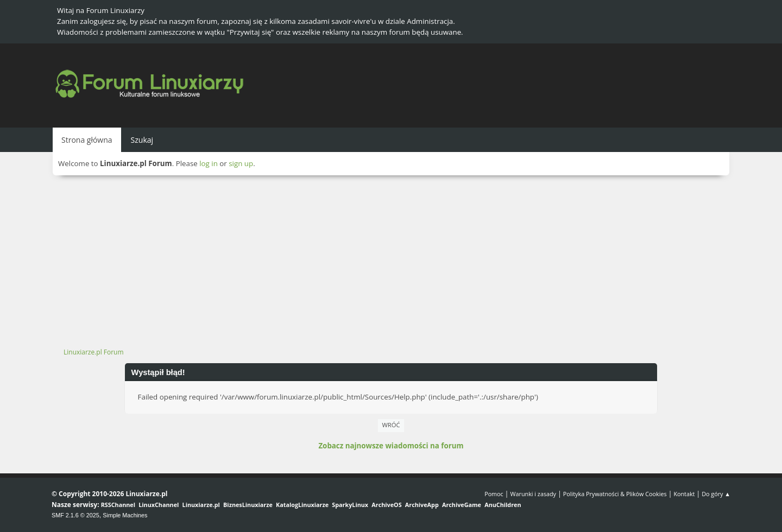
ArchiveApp (422, 505)
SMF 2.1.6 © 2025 (75, 515)
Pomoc (494, 494)
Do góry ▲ (716, 494)
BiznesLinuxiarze (248, 505)
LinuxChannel (159, 505)
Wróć (391, 425)
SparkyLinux (350, 505)
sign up (241, 163)
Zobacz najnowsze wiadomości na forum (391, 446)
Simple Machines (125, 515)
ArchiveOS (386, 505)
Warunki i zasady (533, 494)
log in (209, 163)
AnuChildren (503, 505)
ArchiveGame (462, 505)
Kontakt (684, 494)
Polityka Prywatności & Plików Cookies (615, 494)
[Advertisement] (391, 257)
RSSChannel (118, 505)
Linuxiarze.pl (201, 505)
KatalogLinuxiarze (302, 505)
